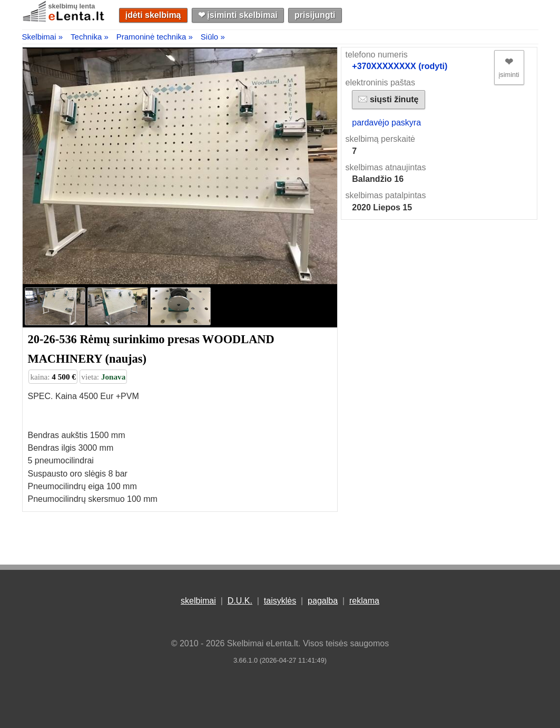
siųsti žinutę (388, 99)
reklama (364, 601)
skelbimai (198, 601)
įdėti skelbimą (153, 15)
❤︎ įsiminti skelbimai (238, 15)
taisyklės (280, 601)
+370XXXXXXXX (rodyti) (400, 66)
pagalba (323, 601)
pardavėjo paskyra (386, 123)
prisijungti (315, 15)
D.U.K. (240, 601)
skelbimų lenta (72, 6)
